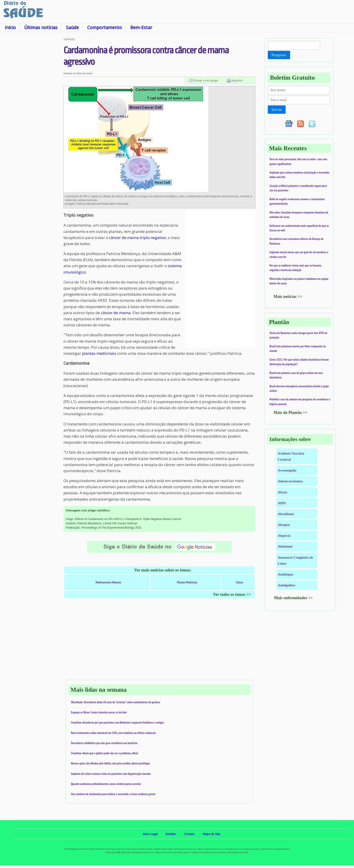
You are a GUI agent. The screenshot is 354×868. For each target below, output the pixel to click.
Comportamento (105, 27)
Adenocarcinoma (290, 481)
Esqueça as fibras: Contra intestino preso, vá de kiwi (99, 712)
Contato (189, 834)
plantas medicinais (99, 353)
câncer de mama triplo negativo (137, 238)
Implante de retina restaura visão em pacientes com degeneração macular (111, 774)
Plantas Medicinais (187, 582)
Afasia (282, 492)
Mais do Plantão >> (291, 413)
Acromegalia (287, 470)
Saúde (72, 27)
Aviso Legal (150, 834)
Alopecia (284, 535)
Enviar (277, 110)
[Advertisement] (32, 106)
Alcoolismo (286, 514)
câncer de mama (116, 313)
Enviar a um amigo (206, 80)
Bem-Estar (141, 27)
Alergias (284, 525)
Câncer (240, 582)
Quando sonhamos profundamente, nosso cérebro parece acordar (106, 784)
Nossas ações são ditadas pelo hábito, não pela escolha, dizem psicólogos (110, 763)
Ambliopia (285, 574)
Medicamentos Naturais (108, 582)
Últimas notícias (41, 27)
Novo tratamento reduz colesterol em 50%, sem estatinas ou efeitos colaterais (113, 733)
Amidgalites (286, 585)
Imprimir (237, 80)
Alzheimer (285, 546)
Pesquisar (279, 55)
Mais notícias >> (288, 297)
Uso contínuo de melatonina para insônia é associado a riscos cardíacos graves (113, 794)
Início (10, 27)
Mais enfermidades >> (293, 598)
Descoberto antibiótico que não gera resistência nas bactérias (104, 743)
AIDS (282, 503)
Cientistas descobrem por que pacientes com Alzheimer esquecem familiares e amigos (117, 722)
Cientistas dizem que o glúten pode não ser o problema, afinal (104, 753)
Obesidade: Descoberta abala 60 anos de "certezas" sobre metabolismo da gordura (115, 702)
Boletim (171, 834)
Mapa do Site (212, 834)
